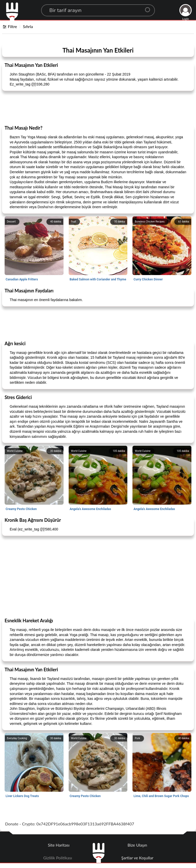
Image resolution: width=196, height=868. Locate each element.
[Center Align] (149, 8)
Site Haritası (59, 845)
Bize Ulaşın (137, 845)
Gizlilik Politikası (58, 858)
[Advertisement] (98, 108)
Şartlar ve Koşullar (137, 858)
